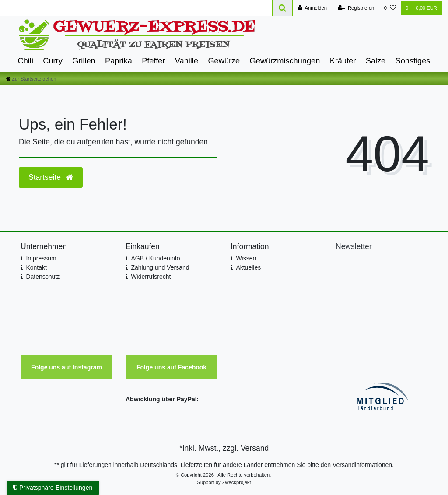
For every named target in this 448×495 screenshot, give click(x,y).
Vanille (187, 61)
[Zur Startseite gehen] (31, 79)
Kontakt (36, 267)
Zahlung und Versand (160, 267)
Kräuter (343, 61)
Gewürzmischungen (285, 61)
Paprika (119, 61)
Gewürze (224, 61)
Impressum (41, 258)
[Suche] (283, 8)
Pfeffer (153, 61)
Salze (376, 61)
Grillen (84, 61)
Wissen (246, 258)
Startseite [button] (51, 177)
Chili (26, 61)
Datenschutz (43, 277)
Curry (52, 61)
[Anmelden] (312, 8)
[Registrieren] (356, 8)
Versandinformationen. (363, 465)
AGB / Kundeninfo (155, 258)
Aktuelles (248, 267)
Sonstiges (413, 61)
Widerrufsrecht (151, 277)
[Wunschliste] (390, 8)
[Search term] (136, 8)
